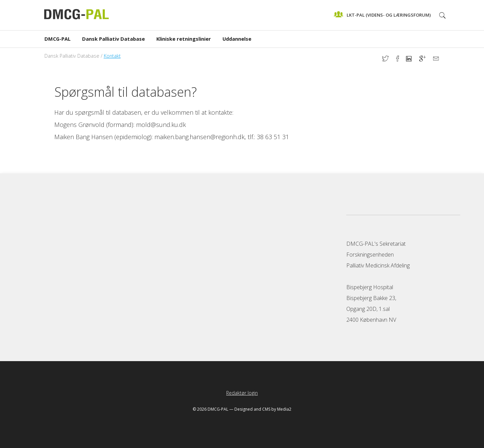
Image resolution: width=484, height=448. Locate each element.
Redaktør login (242, 393)
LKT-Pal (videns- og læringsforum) (382, 14)
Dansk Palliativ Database (113, 39)
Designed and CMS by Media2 (263, 409)
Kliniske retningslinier (184, 39)
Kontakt (112, 56)
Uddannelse (237, 39)
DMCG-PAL (57, 39)
